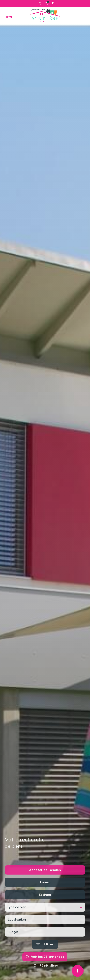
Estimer (45, 907)
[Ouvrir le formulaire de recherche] (45, 956)
